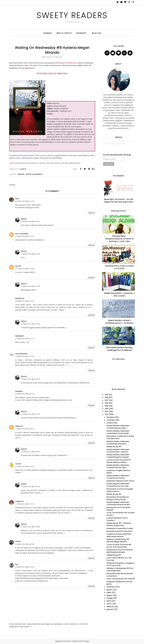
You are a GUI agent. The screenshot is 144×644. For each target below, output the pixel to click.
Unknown (19, 426)
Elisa (17, 199)
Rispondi (91, 213)
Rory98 (18, 266)
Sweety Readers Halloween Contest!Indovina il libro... (118, 427)
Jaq (16, 564)
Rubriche (21, 174)
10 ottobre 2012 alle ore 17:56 (25, 301)
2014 (107, 409)
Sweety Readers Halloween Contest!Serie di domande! (118, 432)
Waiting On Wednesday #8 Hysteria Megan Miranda (118, 540)
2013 (106, 412)
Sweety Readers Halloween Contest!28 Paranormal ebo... (119, 503)
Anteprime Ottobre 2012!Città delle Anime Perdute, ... (119, 535)
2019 (106, 395)
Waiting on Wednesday (34, 174)
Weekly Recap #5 (114, 447)
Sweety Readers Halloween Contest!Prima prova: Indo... (118, 485)
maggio (110, 598)
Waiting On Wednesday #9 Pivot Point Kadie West (120, 569)
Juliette (24, 219)
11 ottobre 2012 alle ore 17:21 (25, 504)
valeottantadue (21, 354)
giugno (109, 595)
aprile (109, 601)
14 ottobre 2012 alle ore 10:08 (25, 544)
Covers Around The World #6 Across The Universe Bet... (119, 546)
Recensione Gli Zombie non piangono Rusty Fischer (118, 498)
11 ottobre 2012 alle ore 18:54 (30, 452)
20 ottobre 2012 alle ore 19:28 (25, 567)
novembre (111, 420)
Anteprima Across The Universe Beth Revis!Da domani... (120, 551)
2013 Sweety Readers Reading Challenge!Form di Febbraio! (119, 349)
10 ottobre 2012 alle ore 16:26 (30, 286)
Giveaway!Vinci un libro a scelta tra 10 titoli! (119, 267)
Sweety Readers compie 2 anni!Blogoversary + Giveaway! (119, 322)
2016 (106, 403)
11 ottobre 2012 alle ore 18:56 (30, 487)
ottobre (110, 423)
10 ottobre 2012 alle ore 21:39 (25, 429)
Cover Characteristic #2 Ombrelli (121, 579)
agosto (110, 590)
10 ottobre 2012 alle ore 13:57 (25, 236)
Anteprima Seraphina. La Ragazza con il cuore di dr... (121, 564)
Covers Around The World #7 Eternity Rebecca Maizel (119, 461)
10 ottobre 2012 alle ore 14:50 (25, 269)
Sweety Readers (72, 15)
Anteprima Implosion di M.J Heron (121, 481)
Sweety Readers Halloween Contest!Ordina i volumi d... (118, 451)
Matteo (18, 541)
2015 (106, 406)
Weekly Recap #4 (114, 494)
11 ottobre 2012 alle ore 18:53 (30, 379)
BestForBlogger (84, 641)
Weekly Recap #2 (114, 555)
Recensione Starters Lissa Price (119, 531)
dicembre (110, 417)
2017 (106, 400)
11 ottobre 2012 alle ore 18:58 (30, 527)
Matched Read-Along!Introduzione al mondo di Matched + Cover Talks (119, 239)
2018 (106, 397)
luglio (109, 592)
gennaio (110, 609)
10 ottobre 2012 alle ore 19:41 (25, 356)
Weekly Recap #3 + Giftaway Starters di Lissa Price (119, 524)
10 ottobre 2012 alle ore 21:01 (25, 394)
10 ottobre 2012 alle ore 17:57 (25, 339)
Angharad (19, 501)
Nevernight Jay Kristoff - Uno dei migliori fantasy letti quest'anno (118, 201)
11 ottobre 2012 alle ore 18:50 (30, 324)
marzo (109, 604)
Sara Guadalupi (22, 234)
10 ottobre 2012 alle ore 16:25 (30, 221)
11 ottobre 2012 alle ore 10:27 (25, 466)
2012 (106, 414)
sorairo (18, 464)
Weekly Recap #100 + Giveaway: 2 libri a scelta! (119, 294)
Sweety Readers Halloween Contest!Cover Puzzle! (118, 477)
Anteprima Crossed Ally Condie (120, 528)
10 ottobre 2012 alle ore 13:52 (25, 201)
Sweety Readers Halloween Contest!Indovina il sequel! (118, 456)
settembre (111, 587)
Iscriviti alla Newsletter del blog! (117, 155)
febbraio (110, 607)
